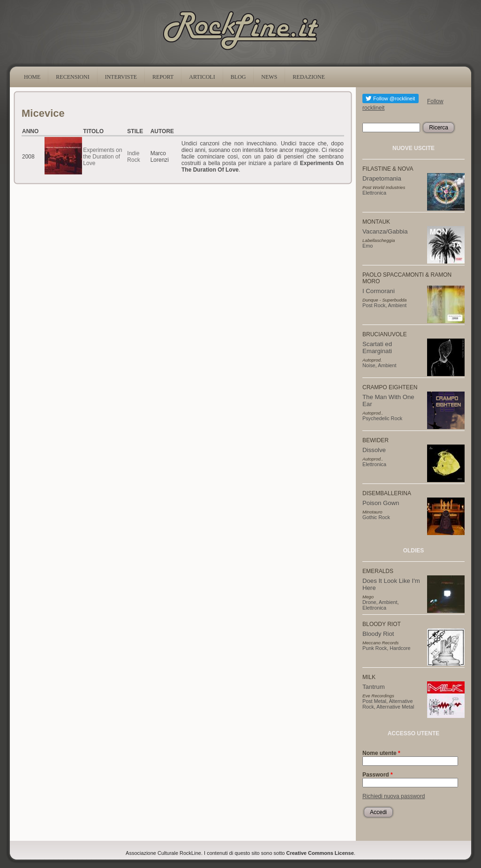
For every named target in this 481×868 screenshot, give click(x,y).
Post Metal (374, 701)
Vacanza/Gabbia (385, 231)
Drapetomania (382, 178)
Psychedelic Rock (382, 418)
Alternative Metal (395, 707)
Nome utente (381, 753)
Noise (369, 365)
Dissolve (374, 450)
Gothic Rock (376, 517)
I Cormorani (379, 291)
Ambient (398, 305)
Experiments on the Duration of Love (102, 157)
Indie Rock (133, 157)
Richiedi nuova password (394, 796)
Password (378, 775)
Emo (368, 246)
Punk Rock (375, 648)
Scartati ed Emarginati (377, 347)
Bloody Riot (378, 634)
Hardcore (400, 648)
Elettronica (374, 193)
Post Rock (374, 305)
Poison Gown (381, 503)
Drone (369, 602)
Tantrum (374, 687)
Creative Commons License (320, 853)
